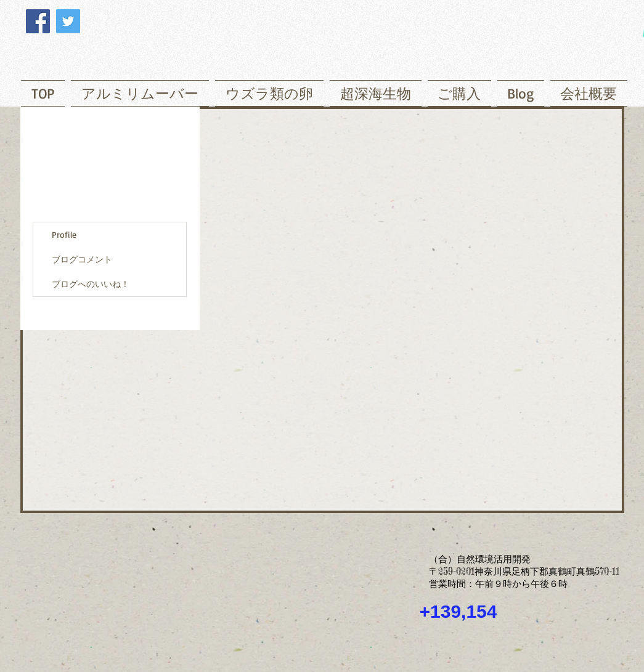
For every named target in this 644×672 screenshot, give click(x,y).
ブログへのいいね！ (91, 284)
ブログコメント (82, 259)
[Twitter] (68, 21)
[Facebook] (38, 21)
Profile (64, 234)
